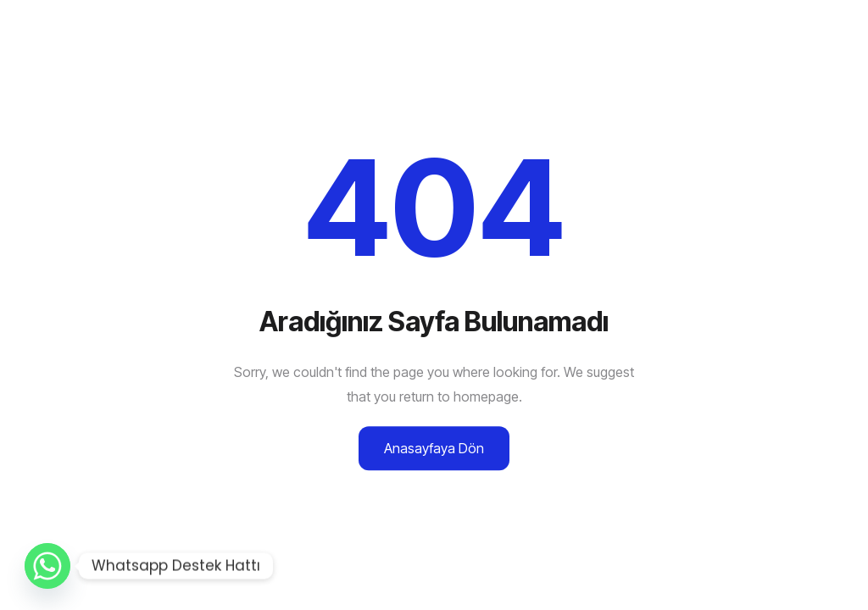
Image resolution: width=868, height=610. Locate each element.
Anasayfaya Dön (434, 448)
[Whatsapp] (47, 566)
